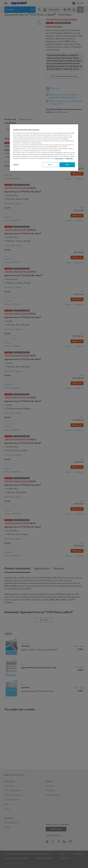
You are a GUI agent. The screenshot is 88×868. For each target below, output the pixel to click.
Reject (50, 165)
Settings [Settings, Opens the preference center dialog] (16, 165)
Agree (67, 165)
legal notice (69, 158)
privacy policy (59, 158)
